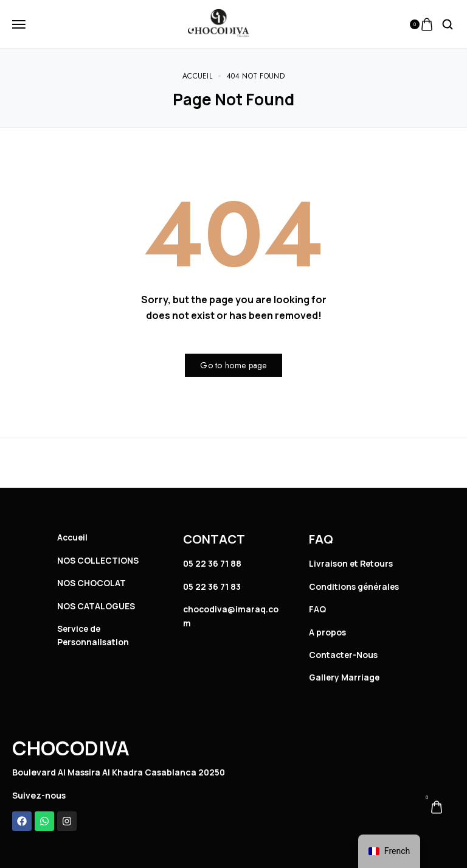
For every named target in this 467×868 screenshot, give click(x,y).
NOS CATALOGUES (96, 606)
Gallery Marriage (345, 677)
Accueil (73, 537)
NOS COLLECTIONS (98, 560)
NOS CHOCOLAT (92, 583)
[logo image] (219, 23)
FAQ (317, 609)
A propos (327, 632)
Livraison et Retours (352, 563)
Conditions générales (355, 586)
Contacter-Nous (344, 655)
